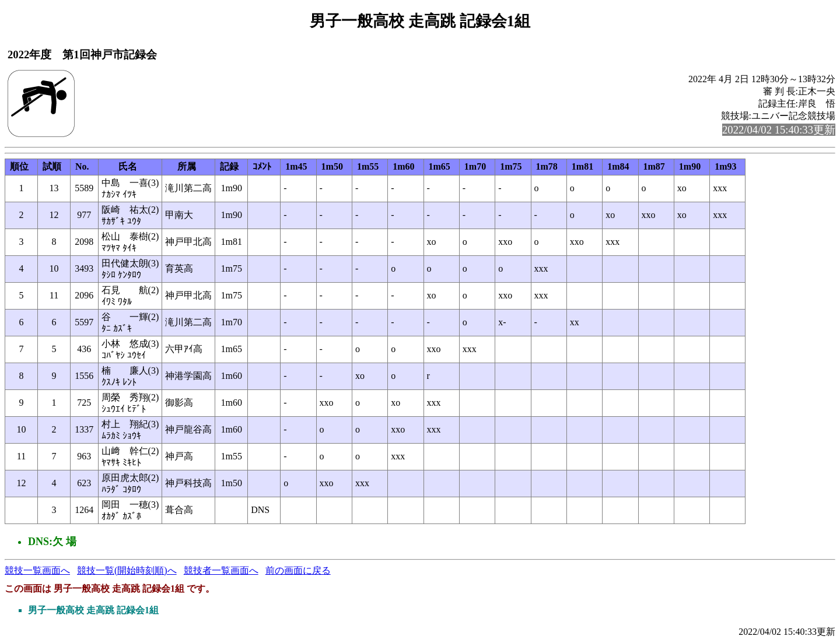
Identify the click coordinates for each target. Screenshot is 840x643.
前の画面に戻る (298, 570)
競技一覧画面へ (37, 570)
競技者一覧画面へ (221, 570)
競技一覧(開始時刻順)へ (127, 570)
